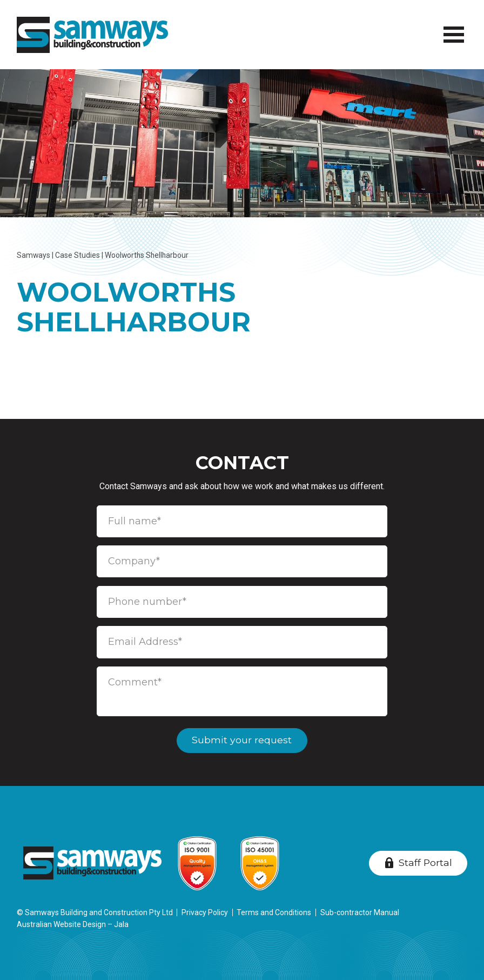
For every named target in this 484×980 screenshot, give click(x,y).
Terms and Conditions (274, 912)
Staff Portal (425, 862)
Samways (33, 255)
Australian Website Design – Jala (73, 924)
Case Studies (78, 255)
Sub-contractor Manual (360, 912)
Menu (452, 29)
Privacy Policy (205, 912)
